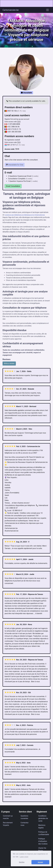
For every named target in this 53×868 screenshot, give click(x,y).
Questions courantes (24, 817)
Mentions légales (42, 826)
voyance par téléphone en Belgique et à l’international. (25, 215)
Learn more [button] (24, 857)
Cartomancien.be (11, 10)
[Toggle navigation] (48, 10)
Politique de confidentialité (44, 833)
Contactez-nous (25, 824)
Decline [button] (22, 862)
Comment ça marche (8, 817)
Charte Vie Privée (42, 849)
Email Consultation (13, 186)
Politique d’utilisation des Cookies (43, 841)
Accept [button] (40, 862)
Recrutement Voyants (8, 824)
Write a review (9, 363)
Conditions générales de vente (43, 818)
